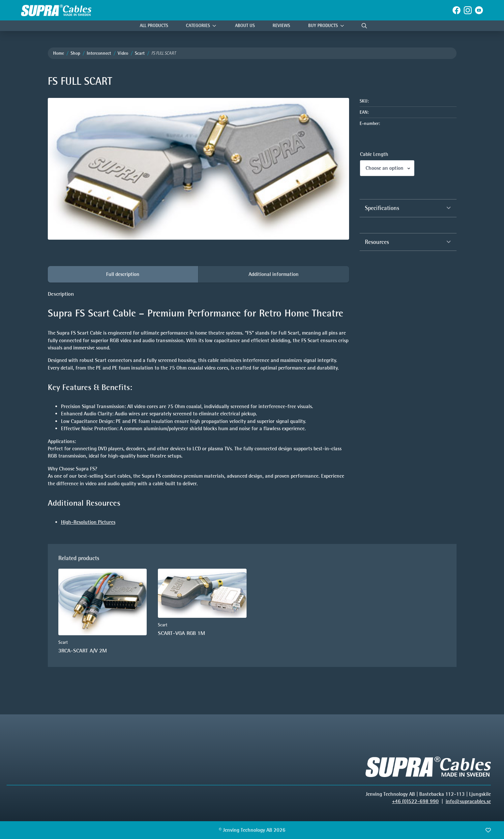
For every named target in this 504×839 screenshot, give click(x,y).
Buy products (323, 26)
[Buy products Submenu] (344, 26)
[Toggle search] (364, 26)
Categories (198, 26)
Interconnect (99, 53)
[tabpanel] (198, 408)
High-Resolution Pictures (88, 522)
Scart (140, 53)
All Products (154, 26)
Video (123, 53)
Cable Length (374, 154)
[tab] (123, 274)
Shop (75, 53)
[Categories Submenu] (216, 26)
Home (59, 53)
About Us (245, 26)
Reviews (281, 26)
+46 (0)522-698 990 (415, 801)
